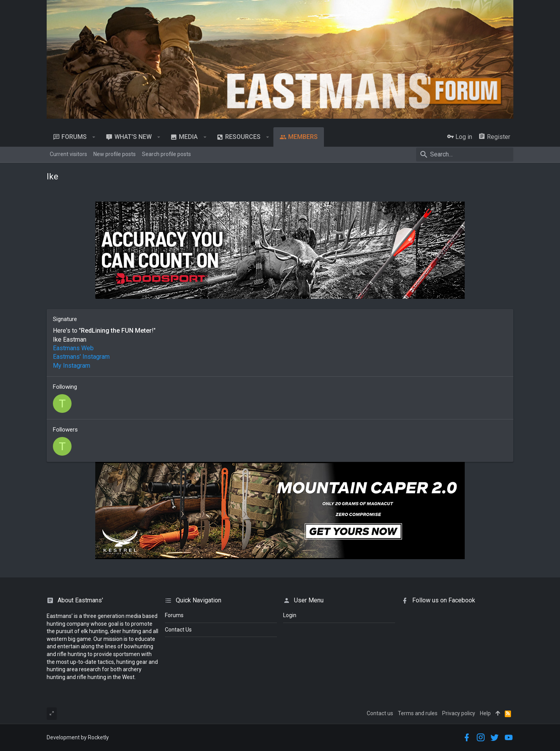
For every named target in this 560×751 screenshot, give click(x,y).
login (290, 615)
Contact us (380, 713)
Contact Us (178, 630)
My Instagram (72, 366)
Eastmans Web (73, 348)
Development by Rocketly (78, 737)
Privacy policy (459, 713)
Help (485, 713)
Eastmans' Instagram (81, 357)
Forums (174, 615)
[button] (94, 137)
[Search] (465, 154)
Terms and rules (418, 713)
